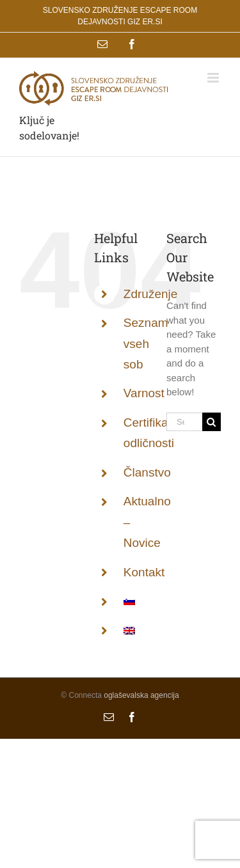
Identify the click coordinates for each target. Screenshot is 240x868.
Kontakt (144, 572)
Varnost (144, 393)
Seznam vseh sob (146, 343)
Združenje (151, 294)
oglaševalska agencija (141, 695)
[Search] (212, 422)
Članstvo (147, 472)
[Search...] (184, 422)
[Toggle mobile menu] (214, 78)
